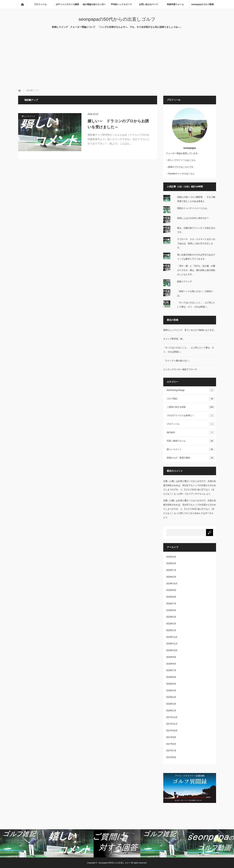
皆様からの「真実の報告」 (191, 458)
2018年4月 (171, 690)
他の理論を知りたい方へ (94, 4)
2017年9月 (171, 737)
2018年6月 (171, 677)
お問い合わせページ (148, 4)
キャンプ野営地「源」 (174, 339)
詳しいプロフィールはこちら (182, 160)
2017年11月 (172, 724)
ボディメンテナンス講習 (67, 4)
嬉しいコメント (28, 116)
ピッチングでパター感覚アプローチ (180, 369)
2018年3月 (171, 697)
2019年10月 (172, 584)
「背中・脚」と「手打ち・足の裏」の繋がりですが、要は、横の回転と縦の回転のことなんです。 (196, 270)
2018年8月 (171, 664)
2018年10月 (172, 650)
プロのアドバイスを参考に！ (191, 416)
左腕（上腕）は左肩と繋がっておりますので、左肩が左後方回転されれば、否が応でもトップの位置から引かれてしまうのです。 (190, 485)
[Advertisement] (117, 62)
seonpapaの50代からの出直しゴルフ (117, 19)
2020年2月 (171, 577)
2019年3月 (171, 617)
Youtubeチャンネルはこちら (181, 174)
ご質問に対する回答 (191, 407)
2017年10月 (172, 731)
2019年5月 (171, 610)
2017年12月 (172, 717)
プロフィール (40, 4)
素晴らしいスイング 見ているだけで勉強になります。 (190, 330)
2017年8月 (171, 744)
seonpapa (189, 148)
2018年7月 (171, 670)
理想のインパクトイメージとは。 (193, 208)
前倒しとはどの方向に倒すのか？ (193, 218)
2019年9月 (171, 590)
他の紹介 (191, 432)
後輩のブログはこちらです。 (182, 167)
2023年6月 (171, 557)
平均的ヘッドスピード (121, 4)
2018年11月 (172, 644)
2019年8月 (171, 597)
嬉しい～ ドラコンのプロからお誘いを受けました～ (118, 124)
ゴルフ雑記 (191, 399)
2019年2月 (171, 624)
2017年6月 (171, 757)
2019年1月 (171, 630)
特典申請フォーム (175, 4)
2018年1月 (171, 711)
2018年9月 (171, 657)
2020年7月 (171, 570)
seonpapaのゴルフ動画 (203, 4)
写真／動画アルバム (191, 441)
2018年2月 (171, 704)
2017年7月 (171, 751)
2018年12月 (172, 637)
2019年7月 (171, 604)
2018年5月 (171, 684)
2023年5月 (171, 563)
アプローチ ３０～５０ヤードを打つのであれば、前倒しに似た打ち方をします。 (196, 243)
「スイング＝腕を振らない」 (177, 361)
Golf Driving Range (191, 390)
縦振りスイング (185, 281)
